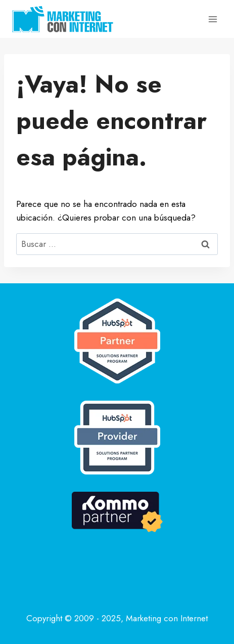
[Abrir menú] (213, 19)
